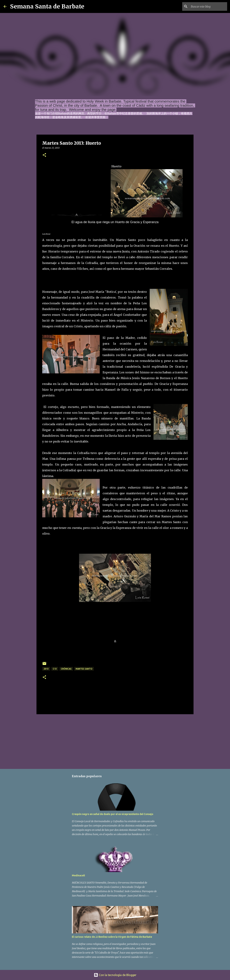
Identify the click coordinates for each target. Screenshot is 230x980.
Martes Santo (84, 669)
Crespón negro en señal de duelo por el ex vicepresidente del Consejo (113, 814)
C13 (55, 669)
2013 (46, 669)
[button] (44, 155)
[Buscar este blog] (208, 6)
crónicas (66, 669)
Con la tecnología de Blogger (115, 975)
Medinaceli (78, 875)
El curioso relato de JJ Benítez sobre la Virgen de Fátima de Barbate (112, 937)
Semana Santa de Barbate (47, 6)
